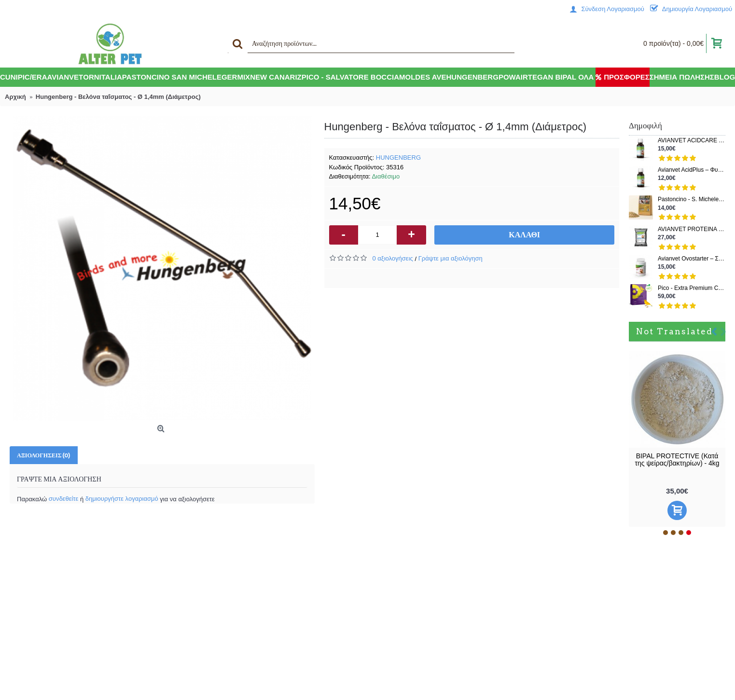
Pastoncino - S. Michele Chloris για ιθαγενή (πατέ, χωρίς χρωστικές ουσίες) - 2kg (692, 199)
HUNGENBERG (398, 158)
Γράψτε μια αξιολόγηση (451, 258)
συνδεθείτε (64, 499)
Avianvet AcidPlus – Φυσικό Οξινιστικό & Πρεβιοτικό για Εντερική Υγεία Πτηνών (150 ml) (692, 170)
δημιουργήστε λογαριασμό (122, 499)
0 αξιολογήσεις (393, 258)
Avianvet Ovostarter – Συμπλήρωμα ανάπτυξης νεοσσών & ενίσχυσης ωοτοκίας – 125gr (692, 259)
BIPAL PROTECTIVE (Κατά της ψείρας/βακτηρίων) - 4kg (677, 460)
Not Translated (674, 331)
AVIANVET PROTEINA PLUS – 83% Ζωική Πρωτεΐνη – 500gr (692, 229)
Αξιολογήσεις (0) (44, 455)
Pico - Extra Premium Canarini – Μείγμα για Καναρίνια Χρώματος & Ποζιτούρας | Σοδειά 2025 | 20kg (692, 288)
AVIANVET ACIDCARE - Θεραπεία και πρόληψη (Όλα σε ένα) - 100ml (692, 141)
